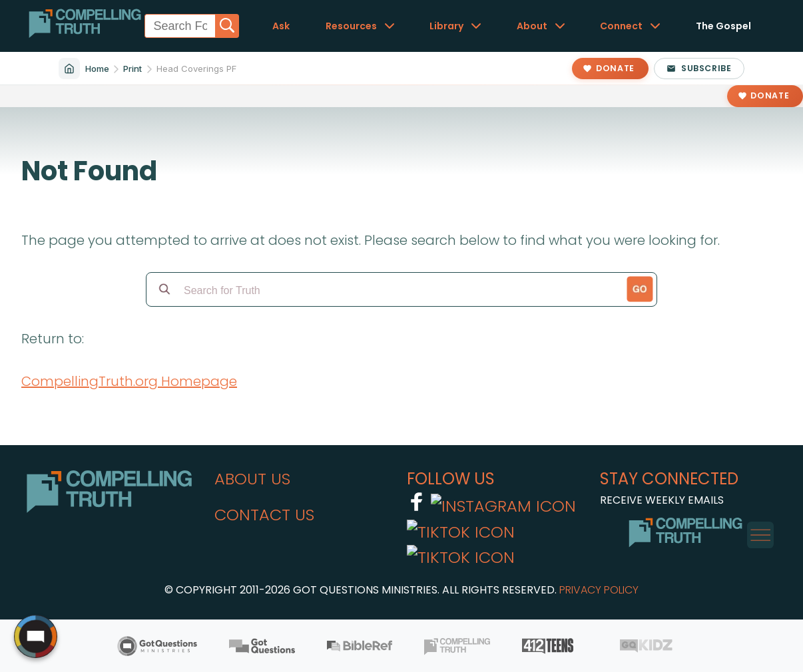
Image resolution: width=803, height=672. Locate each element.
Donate (770, 95)
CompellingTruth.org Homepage (129, 381)
